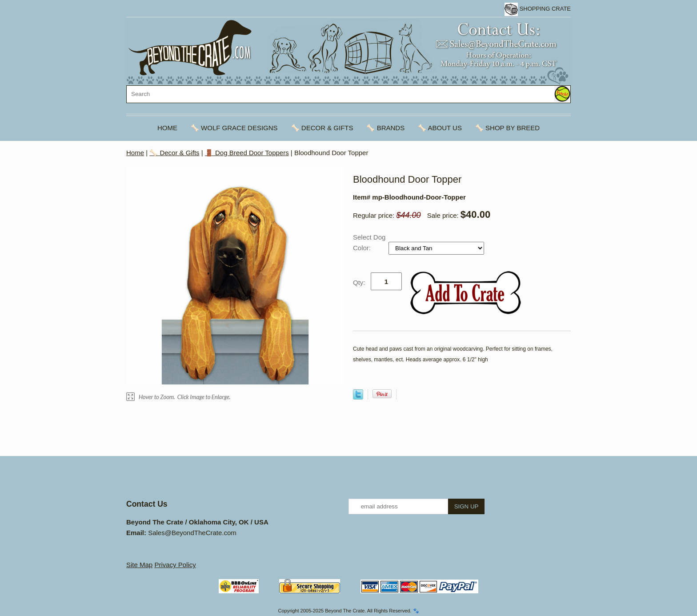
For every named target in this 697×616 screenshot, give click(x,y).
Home (167, 128)
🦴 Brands (385, 128)
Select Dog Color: (369, 242)
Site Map (139, 565)
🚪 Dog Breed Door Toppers (247, 153)
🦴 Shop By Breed (507, 128)
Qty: (359, 282)
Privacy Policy (175, 565)
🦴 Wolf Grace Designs (234, 128)
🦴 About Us (440, 128)
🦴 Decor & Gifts (322, 128)
